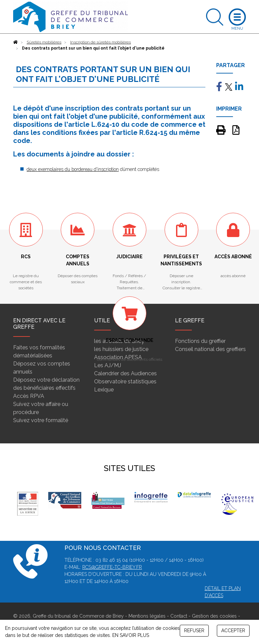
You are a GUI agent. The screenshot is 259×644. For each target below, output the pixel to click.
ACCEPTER (233, 631)
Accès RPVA (29, 396)
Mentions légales (147, 616)
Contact (179, 616)
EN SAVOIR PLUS (131, 635)
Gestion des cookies (214, 616)
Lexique (104, 390)
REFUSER (194, 631)
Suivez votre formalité (41, 420)
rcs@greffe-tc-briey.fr (112, 567)
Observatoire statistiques (125, 382)
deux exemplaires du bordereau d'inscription (73, 169)
